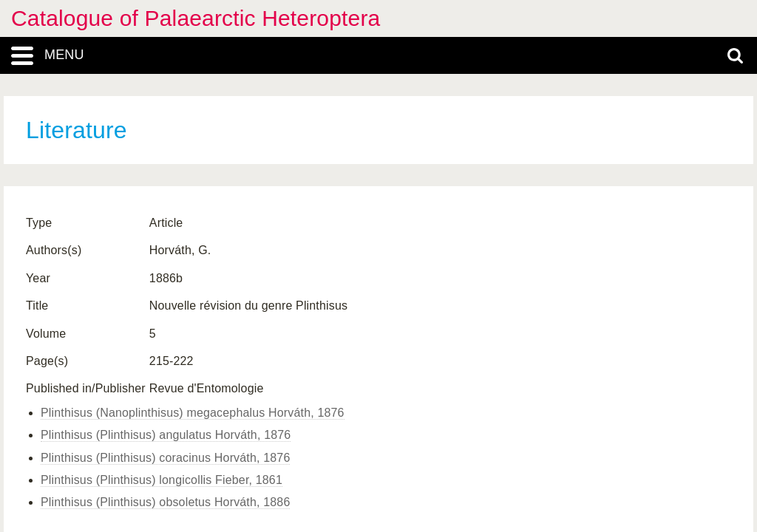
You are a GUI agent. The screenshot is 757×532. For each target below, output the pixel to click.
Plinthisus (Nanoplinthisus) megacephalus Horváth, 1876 (193, 413)
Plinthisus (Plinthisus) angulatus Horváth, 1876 (166, 435)
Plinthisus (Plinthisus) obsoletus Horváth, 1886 (165, 502)
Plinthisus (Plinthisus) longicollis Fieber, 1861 (162, 480)
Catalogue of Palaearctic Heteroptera (196, 18)
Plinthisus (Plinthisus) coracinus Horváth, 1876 (165, 458)
